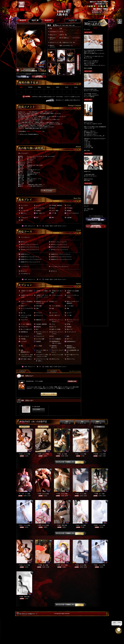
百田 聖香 (61, 525)
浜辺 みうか (24, 454)
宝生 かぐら (80, 494)
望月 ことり (99, 525)
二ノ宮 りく (24, 494)
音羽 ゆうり (42, 454)
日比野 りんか (99, 454)
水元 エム (80, 525)
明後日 (98, 422)
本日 (67, 422)
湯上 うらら (80, 454)
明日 (82, 422)
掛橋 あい (61, 454)
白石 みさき (61, 494)
